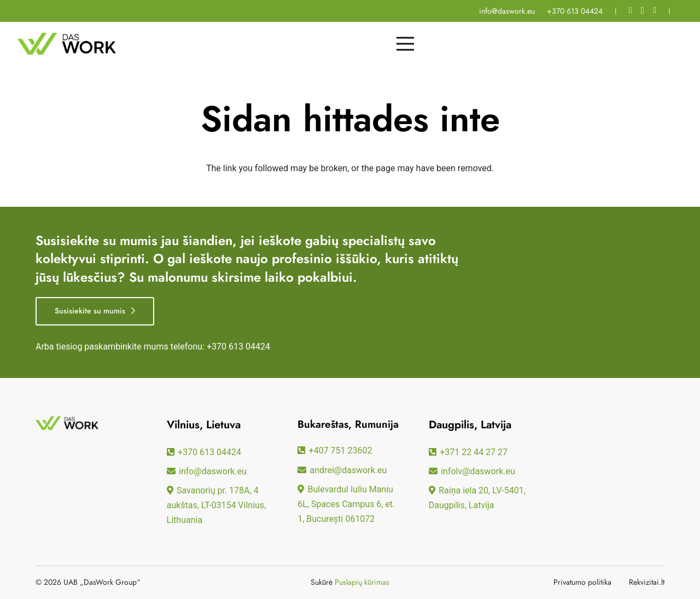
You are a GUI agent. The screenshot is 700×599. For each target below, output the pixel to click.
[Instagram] (643, 11)
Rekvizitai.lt (647, 582)
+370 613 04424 (238, 347)
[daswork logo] (67, 44)
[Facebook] (631, 10)
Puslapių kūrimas (362, 582)
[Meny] (405, 44)
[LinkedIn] (655, 10)
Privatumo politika (582, 582)
